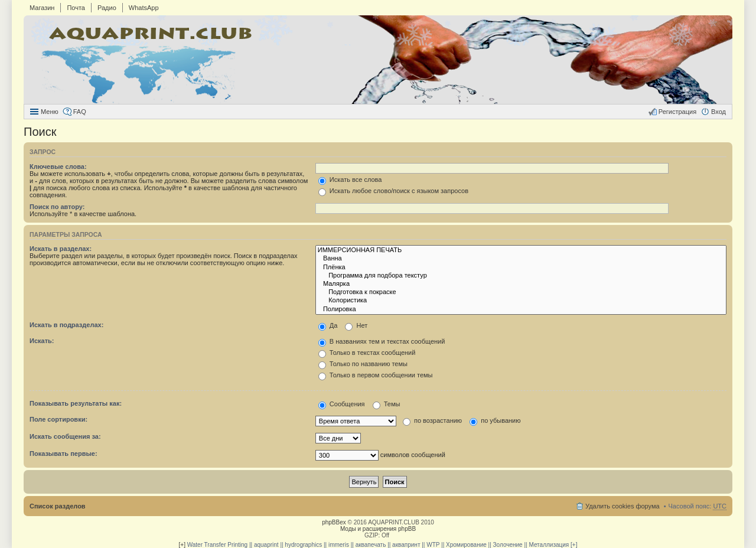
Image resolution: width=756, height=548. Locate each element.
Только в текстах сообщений (367, 353)
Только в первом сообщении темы (376, 375)
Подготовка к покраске (521, 292)
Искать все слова (350, 180)
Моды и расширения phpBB (378, 529)
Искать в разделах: (61, 249)
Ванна (521, 259)
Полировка (521, 309)
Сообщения (342, 404)
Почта (76, 8)
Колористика (521, 301)
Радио (107, 8)
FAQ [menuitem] (80, 112)
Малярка (521, 284)
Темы (387, 404)
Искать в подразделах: (66, 325)
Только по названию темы (363, 364)
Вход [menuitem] (718, 112)
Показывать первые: (63, 454)
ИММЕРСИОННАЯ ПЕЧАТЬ (521, 250)
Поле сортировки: (58, 419)
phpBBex (334, 522)
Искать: (42, 341)
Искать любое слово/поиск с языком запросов (393, 191)
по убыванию (495, 420)
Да (328, 325)
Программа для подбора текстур (521, 276)
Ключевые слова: (58, 167)
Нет (356, 325)
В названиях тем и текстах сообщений (382, 341)
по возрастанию (432, 420)
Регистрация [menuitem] (677, 112)
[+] (182, 545)
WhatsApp (144, 8)
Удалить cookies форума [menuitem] (623, 506)
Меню (50, 112)
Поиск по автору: (57, 207)
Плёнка (521, 268)
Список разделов (58, 506)
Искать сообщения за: (65, 436)
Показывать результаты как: (76, 403)
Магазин (42, 8)
